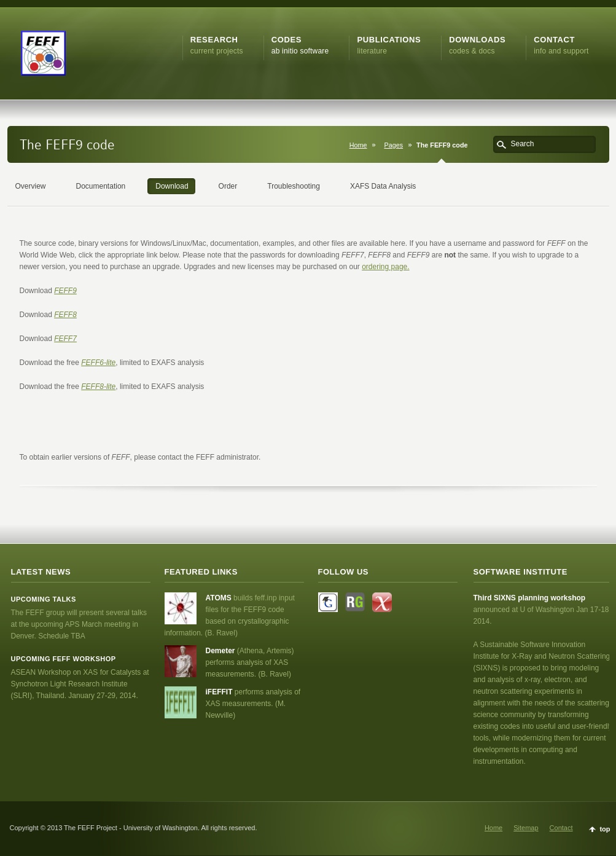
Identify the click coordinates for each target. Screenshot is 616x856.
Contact (561, 828)
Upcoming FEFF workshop (64, 659)
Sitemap (526, 828)
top (605, 829)
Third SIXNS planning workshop (530, 598)
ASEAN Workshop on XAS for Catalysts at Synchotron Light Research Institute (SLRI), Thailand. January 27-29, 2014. (80, 684)
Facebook (355, 602)
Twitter (328, 602)
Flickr (382, 602)
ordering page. (385, 267)
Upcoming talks (44, 599)
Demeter (221, 651)
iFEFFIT (220, 692)
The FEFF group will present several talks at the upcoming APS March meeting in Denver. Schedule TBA (79, 624)
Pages (393, 145)
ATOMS (220, 598)
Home (358, 145)
